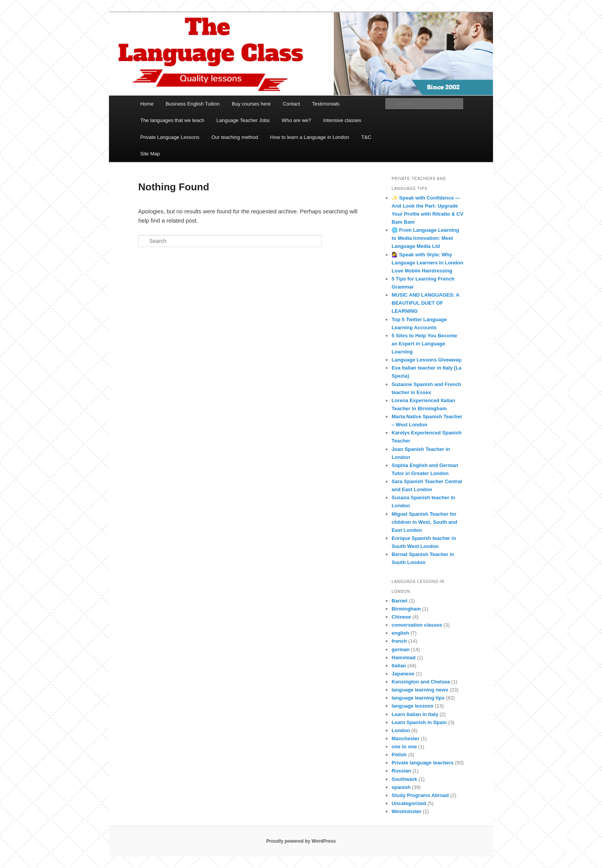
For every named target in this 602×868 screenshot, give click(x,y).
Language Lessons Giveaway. (427, 360)
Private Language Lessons (170, 137)
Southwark (404, 779)
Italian (399, 666)
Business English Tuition (193, 104)
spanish (401, 787)
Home (147, 104)
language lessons (413, 706)
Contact (291, 104)
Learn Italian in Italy (415, 714)
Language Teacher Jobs (243, 120)
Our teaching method (235, 137)
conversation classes (417, 625)
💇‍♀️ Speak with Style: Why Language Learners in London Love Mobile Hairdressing (427, 263)
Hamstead (404, 658)
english (400, 633)
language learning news (420, 690)
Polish (399, 755)
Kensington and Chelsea (421, 682)
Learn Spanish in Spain (419, 722)
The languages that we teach (172, 120)
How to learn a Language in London (310, 137)
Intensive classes (342, 120)
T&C (366, 137)
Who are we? (297, 120)
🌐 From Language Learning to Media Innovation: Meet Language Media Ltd (425, 238)
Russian (401, 771)
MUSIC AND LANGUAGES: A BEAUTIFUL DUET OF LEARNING (425, 303)
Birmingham (406, 609)
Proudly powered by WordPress (301, 841)
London (401, 730)
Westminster (407, 811)
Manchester (405, 738)
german (401, 649)
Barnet (399, 601)
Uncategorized (409, 803)
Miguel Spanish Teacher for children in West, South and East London (424, 522)
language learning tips (418, 698)
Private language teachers (423, 763)
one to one (404, 747)
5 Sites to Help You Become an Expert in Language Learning (424, 344)
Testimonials (326, 104)
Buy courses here (251, 104)
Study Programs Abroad (420, 795)
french (399, 641)
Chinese (401, 617)
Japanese (403, 674)
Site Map (150, 154)
